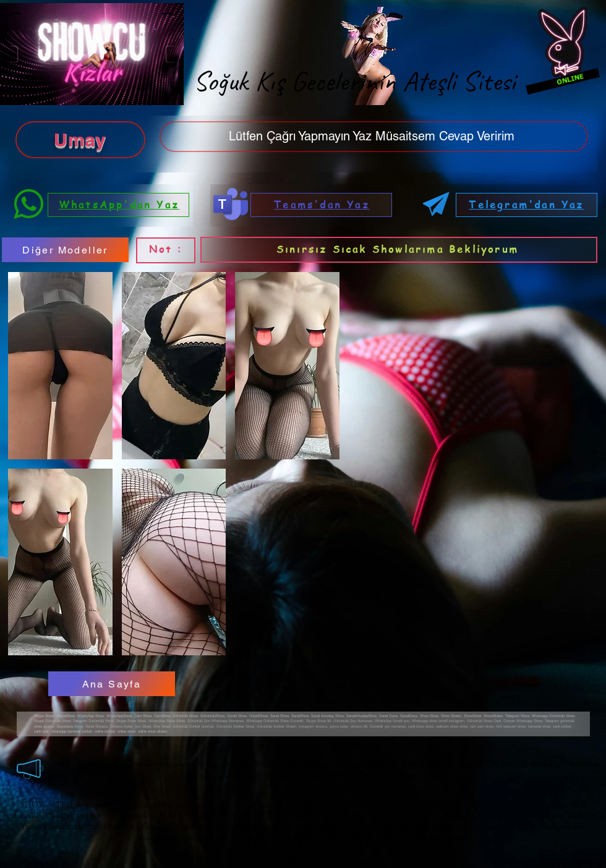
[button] (60, 366)
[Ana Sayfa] (112, 684)
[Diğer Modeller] (65, 250)
